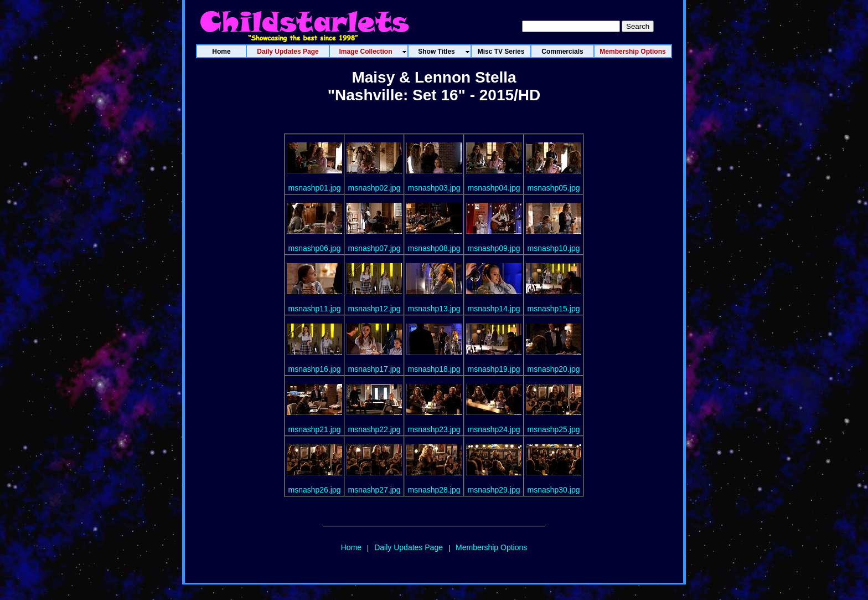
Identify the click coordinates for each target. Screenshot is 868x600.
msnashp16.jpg (315, 369)
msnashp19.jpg (494, 369)
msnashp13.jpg (434, 309)
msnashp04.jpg (494, 188)
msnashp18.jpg (434, 369)
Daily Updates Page (409, 547)
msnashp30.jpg (554, 490)
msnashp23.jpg (434, 429)
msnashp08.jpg (434, 248)
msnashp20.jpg (554, 369)
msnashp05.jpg (554, 188)
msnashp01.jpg (315, 188)
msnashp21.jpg (315, 429)
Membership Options (491, 547)
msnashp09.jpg (494, 248)
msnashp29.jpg (494, 490)
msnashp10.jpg (554, 248)
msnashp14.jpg (494, 309)
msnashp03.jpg (434, 188)
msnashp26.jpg (315, 490)
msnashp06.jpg (315, 248)
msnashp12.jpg (374, 309)
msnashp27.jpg (374, 490)
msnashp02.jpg (374, 188)
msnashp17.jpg (374, 369)
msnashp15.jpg (554, 309)
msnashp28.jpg (434, 490)
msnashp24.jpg (494, 429)
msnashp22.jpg (374, 429)
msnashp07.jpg (374, 248)
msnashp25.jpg (554, 429)
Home (351, 547)
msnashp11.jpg (315, 309)
